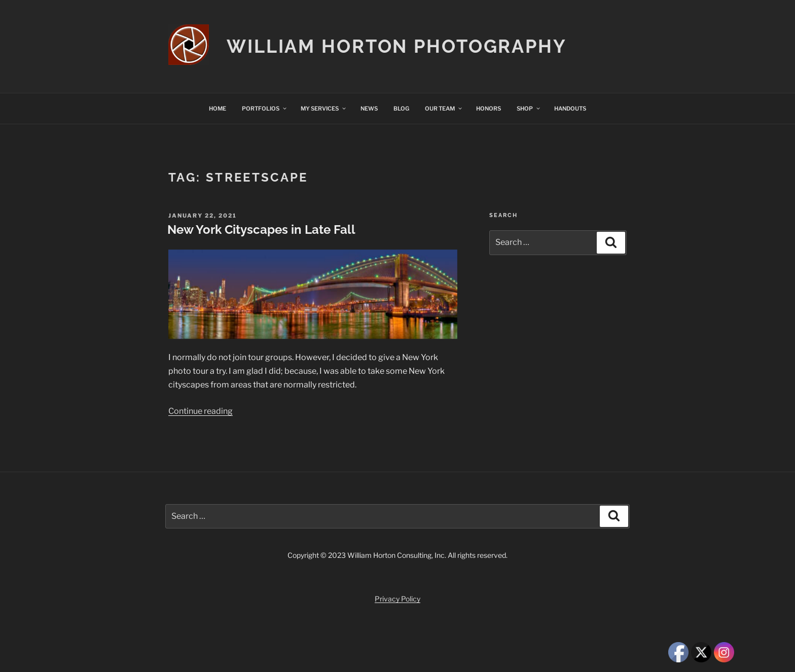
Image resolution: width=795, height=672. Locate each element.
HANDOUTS (570, 109)
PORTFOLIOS (265, 109)
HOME (218, 109)
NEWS (369, 109)
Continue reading (201, 411)
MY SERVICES (324, 109)
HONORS (489, 109)
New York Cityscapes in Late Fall (261, 229)
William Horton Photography (397, 46)
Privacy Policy (397, 599)
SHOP (529, 109)
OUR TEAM (444, 109)
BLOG (401, 109)
